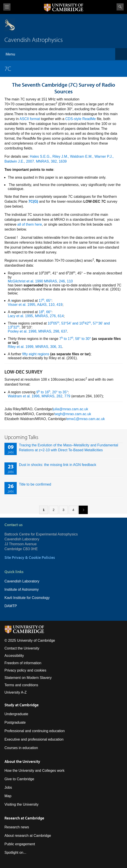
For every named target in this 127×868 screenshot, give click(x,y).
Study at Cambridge (22, 705)
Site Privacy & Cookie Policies (30, 557)
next (82, 510)
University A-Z (16, 692)
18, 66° (45, 312)
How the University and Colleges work (34, 771)
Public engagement (20, 844)
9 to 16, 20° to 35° (52, 392)
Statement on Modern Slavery (28, 678)
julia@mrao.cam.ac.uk (71, 409)
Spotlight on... (15, 853)
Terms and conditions (21, 685)
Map (8, 796)
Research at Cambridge (24, 818)
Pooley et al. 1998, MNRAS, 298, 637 (37, 331)
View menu (7, 7)
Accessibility (14, 656)
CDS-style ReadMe (81, 119)
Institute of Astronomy (22, 589)
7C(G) (33, 201)
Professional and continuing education (35, 731)
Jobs (8, 787)
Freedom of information (23, 663)
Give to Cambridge (19, 779)
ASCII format (30, 119)
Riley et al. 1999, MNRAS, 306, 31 (35, 347)
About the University (22, 761)
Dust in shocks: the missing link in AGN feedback (58, 465)
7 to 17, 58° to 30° (75, 339)
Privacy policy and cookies (25, 670)
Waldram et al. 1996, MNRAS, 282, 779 (39, 396)
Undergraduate (16, 714)
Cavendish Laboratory (22, 581)
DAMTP (11, 606)
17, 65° (45, 301)
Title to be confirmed (35, 484)
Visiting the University (22, 804)
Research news (17, 827)
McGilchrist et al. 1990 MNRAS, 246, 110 (40, 281)
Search (120, 7)
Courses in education (21, 748)
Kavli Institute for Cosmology (27, 598)
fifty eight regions (36, 354)
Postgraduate (15, 722)
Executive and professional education (34, 739)
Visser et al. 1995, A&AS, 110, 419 (35, 305)
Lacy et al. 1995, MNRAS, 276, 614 (36, 316)
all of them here (30, 224)
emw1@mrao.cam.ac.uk (86, 419)
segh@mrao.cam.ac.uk (73, 414)
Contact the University (22, 648)
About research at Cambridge (28, 836)
